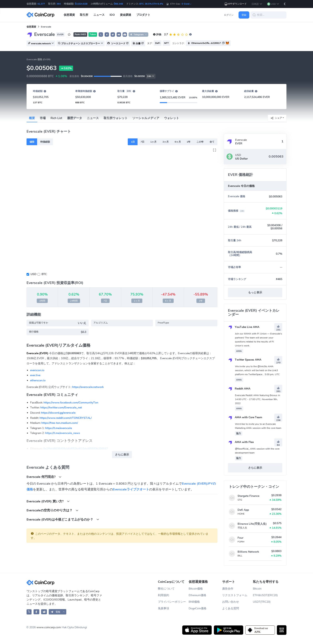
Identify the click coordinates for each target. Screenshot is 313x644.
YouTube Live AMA (244, 327)
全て (212, 142)
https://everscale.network (88, 387)
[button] (257, 4)
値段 (32, 142)
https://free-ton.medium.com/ (60, 423)
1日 (133, 142)
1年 (189, 142)
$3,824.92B (81, 4)
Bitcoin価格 (196, 589)
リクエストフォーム (235, 595)
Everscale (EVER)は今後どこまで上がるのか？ (63, 519)
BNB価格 (194, 602)
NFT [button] (166, 43)
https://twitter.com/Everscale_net (61, 408)
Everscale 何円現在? (44, 477)
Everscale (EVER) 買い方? (48, 501)
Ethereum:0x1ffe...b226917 (206, 43)
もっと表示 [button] (255, 292)
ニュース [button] (99, 15)
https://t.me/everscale (58, 428)
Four (240, 538)
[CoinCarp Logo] (42, 15)
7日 (142, 142)
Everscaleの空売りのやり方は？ (52, 510)
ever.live (35, 375)
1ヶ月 (153, 142)
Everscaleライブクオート (131, 489)
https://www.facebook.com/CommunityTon (71, 403)
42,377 (41, 4)
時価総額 (45, 142)
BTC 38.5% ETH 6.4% (151, 4)
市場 (43, 118)
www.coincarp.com (49, 627)
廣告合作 (228, 589)
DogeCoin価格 (198, 608)
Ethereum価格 (197, 595)
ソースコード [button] (118, 43)
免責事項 (163, 608)
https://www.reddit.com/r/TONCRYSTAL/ (66, 418)
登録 (244, 15)
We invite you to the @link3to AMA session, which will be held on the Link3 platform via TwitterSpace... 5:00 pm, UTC (257, 370)
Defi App (243, 510)
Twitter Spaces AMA (245, 360)
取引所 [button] (84, 15)
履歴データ (75, 118)
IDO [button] (112, 15)
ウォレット (172, 118)
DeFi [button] (158, 43)
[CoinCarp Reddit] (44, 612)
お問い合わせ (231, 602)
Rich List (56, 118)
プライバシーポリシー (172, 602)
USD (33, 274)
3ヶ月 (166, 142)
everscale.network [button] (41, 43)
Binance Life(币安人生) (252, 524)
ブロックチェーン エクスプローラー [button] (81, 43)
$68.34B (118, 4)
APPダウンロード (235, 4)
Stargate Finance (248, 496)
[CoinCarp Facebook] (36, 612)
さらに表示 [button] (122, 455)
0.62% (66, 68)
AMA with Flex (241, 442)
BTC (44, 274)
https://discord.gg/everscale (58, 413)
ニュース (93, 118)
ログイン (229, 15)
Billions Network (248, 552)
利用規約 (163, 595)
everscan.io (37, 370)
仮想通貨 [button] (69, 15)
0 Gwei (187, 4)
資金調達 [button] (126, 15)
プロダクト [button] (143, 15)
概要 (32, 118)
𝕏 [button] (101, 35)
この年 (200, 142)
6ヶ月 (178, 142)
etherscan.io (38, 380)
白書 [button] (138, 43)
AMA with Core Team (245, 417)
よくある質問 (231, 608)
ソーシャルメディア (146, 118)
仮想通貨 (31, 27)
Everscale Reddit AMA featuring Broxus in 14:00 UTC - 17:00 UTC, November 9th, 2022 (258, 399)
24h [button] (151, 76)
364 (59, 4)
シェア (276, 118)
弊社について (166, 589)
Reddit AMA (239, 389)
